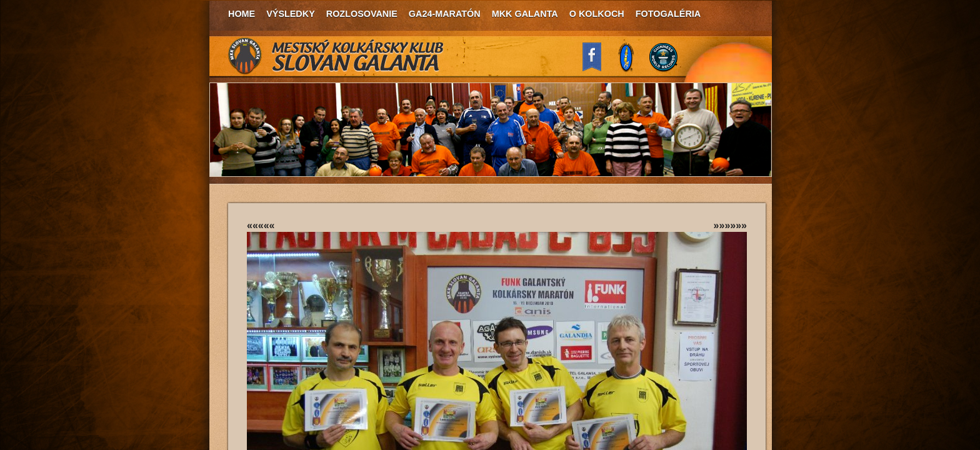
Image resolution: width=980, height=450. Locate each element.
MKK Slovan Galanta (336, 56)
